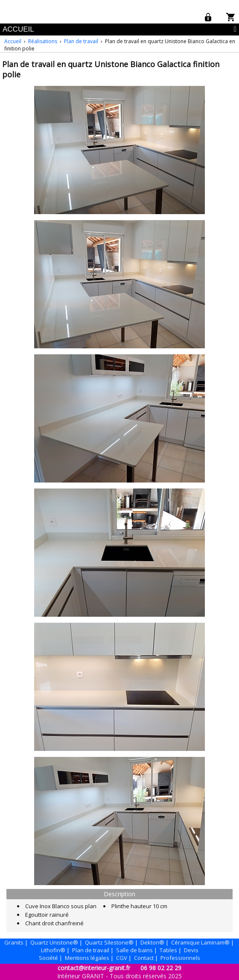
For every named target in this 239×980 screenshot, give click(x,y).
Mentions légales (87, 958)
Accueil (13, 41)
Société (48, 958)
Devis (191, 950)
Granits (14, 942)
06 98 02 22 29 (161, 968)
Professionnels (180, 958)
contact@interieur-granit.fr (94, 968)
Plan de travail (81, 41)
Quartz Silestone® (109, 942)
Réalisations (43, 41)
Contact (144, 958)
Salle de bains (134, 950)
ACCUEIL (18, 29)
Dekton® (152, 942)
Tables (168, 950)
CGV (122, 958)
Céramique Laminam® (200, 942)
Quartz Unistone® (54, 942)
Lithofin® (53, 950)
